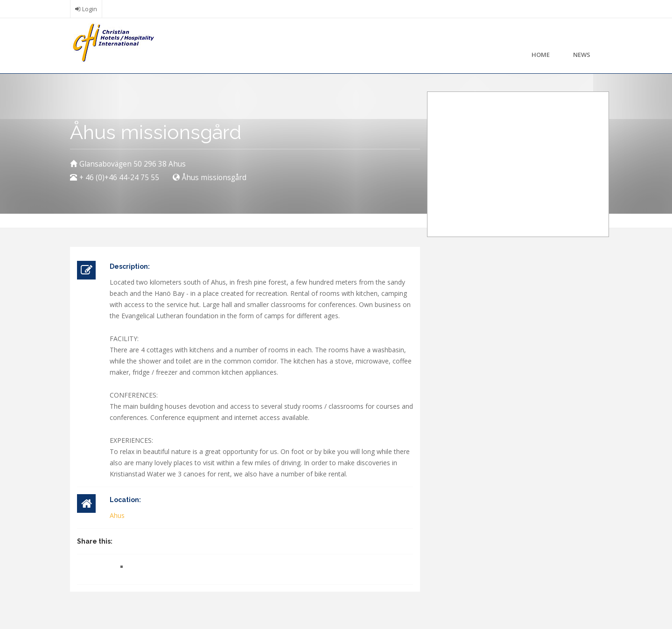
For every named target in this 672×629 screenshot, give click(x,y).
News (582, 55)
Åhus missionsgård (214, 178)
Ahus (117, 515)
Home (541, 55)
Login (90, 9)
